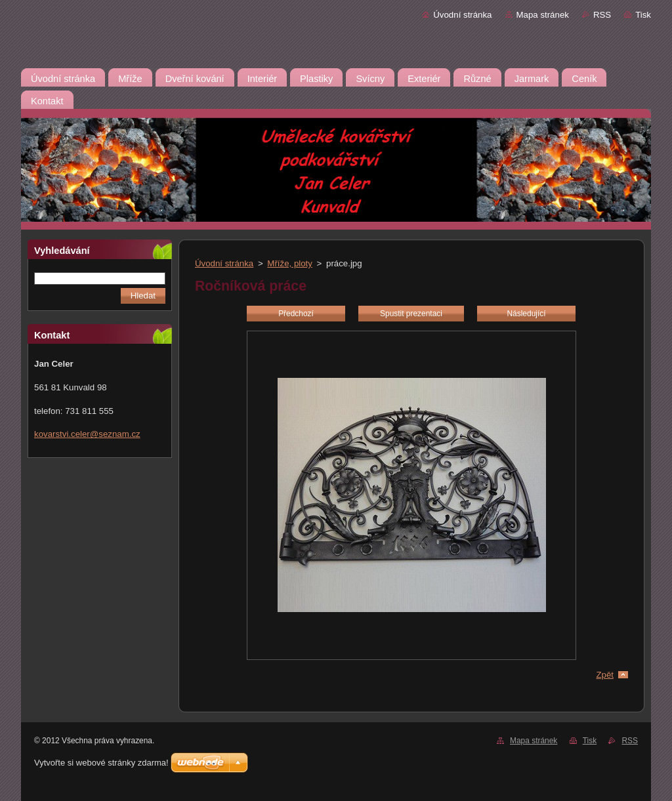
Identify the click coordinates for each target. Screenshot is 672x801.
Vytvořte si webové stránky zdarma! (101, 763)
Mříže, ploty (290, 263)
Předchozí (296, 314)
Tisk (643, 15)
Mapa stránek (543, 15)
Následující (526, 314)
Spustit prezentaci (411, 314)
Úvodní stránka (462, 15)
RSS (602, 15)
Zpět (605, 675)
